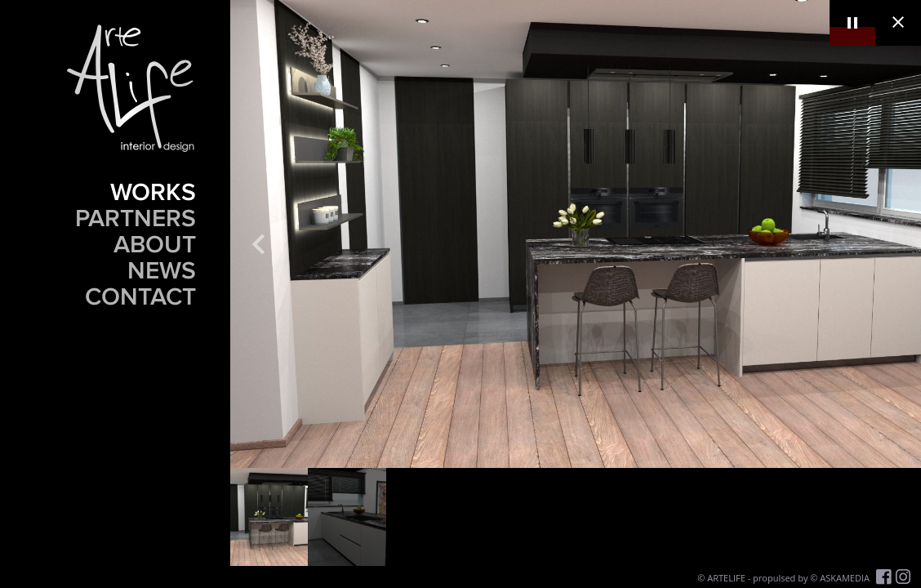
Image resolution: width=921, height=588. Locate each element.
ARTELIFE (726, 578)
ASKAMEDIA (845, 578)
